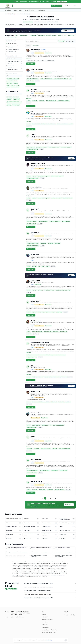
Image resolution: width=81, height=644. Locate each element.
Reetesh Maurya (36, 49)
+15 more (29, 292)
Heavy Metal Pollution (49, 530)
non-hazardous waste (38, 355)
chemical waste (54, 470)
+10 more (29, 200)
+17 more (29, 404)
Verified (43, 49)
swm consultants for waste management (63, 552)
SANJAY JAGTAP (36, 301)
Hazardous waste (31, 147)
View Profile (31, 64)
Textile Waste (67, 539)
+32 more (29, 126)
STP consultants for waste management (39, 552)
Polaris (48, 266)
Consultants (8, 10)
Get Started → (69, 505)
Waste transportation (43, 221)
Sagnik (33, 436)
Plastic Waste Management (13, 79)
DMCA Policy (45, 625)
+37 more (40, 224)
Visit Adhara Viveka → (68, 31)
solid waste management (55, 221)
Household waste (52, 377)
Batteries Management (14, 527)
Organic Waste (16, 105)
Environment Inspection (66, 147)
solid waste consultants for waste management (62, 548)
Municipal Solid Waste (12, 81)
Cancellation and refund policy (49, 630)
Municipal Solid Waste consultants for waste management (40, 548)
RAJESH (33, 135)
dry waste (54, 35)
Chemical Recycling (24, 35)
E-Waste (9, 105)
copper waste (33, 35)
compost (13, 86)
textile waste (43, 243)
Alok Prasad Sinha (36, 413)
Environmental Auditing (54, 147)
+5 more (29, 103)
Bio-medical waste (62, 377)
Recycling (10, 64)
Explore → (71, 158)
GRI (39, 266)
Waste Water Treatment (32, 527)
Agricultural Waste (49, 527)
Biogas (67, 527)
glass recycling (71, 35)
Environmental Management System (13, 69)
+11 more (40, 427)
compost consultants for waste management (17, 552)
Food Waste (32, 530)
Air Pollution (14, 539)
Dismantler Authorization (44, 35)
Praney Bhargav (35, 391)
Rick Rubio (34, 90)
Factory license (30, 81)
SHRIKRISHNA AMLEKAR (38, 164)
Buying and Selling (12, 51)
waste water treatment (68, 198)
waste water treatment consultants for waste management (63, 556)
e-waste (60, 35)
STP (18, 86)
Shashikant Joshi (36, 321)
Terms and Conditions (47, 619)
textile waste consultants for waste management (38, 556)
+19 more (40, 357)
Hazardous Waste (49, 523)
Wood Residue (14, 535)
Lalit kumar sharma (36, 481)
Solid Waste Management (14, 62)
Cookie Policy (45, 627)
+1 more (37, 81)
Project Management (31, 224)
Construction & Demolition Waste (32, 535)
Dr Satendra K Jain (36, 187)
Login (74, 6)
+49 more (29, 451)
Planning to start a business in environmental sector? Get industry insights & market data (41, 2)
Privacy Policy (45, 622)
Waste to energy (63, 332)
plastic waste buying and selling (61, 79)
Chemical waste (32, 539)
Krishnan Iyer (35, 209)
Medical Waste (67, 535)
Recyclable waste (66, 221)
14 (55, 498)
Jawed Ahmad (35, 232)
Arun (32, 112)
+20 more (36, 334)
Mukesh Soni (34, 366)
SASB (43, 266)
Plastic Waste (11, 66)
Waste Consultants (12, 44)
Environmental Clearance (42, 147)
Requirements (41, 10)
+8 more (42, 178)
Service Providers (18, 10)
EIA (65, 35)
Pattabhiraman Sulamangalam (40, 343)
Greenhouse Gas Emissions (49, 535)
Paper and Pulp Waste (67, 530)
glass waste (42, 101)
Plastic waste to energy (37, 332)
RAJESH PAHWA (36, 281)
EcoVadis (34, 266)
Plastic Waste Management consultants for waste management (16, 548)
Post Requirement (57, 6)
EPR (16, 35)
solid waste (10, 83)
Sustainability (14, 530)
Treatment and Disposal (13, 49)
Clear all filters (36, 45)
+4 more (53, 266)
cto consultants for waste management (16, 556)
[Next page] (58, 498)
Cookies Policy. (49, 640)
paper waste (30, 334)
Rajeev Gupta (35, 254)
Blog (43, 612)
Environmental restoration (32, 149)
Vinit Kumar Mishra (36, 459)
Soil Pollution (49, 539)
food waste (55, 449)
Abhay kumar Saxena (37, 69)
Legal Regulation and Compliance (13, 46)
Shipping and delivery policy (49, 632)
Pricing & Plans (45, 617)
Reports (44, 614)
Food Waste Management (67, 523)
